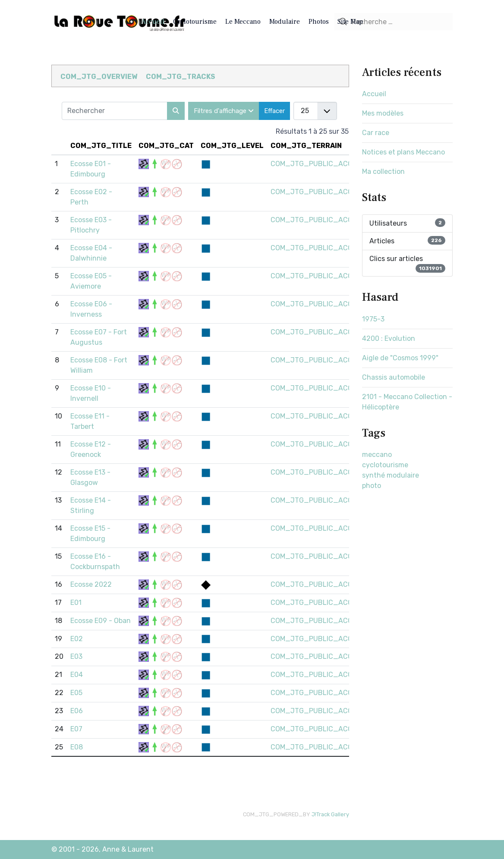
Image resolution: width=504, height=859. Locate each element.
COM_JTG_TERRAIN (306, 146)
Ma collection (383, 171)
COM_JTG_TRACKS (181, 77)
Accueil (153, 22)
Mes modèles (383, 113)
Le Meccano (243, 22)
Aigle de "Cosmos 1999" (400, 358)
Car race (376, 133)
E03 (76, 656)
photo (372, 486)
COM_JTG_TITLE (101, 146)
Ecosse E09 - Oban (101, 621)
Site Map (350, 22)
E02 (77, 639)
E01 (76, 603)
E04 (77, 675)
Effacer (274, 111)
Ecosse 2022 (91, 584)
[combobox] (394, 22)
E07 (76, 729)
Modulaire (285, 22)
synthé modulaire (391, 475)
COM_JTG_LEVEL (232, 146)
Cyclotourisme (195, 22)
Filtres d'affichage (224, 111)
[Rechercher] (176, 111)
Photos (319, 22)
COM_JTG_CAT (166, 146)
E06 (77, 711)
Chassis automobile (394, 377)
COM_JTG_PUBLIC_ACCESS (318, 164)
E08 (77, 747)
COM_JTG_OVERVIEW (99, 77)
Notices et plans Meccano (403, 152)
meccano (377, 455)
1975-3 (373, 319)
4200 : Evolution (389, 338)
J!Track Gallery (330, 814)
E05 (76, 693)
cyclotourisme (385, 465)
